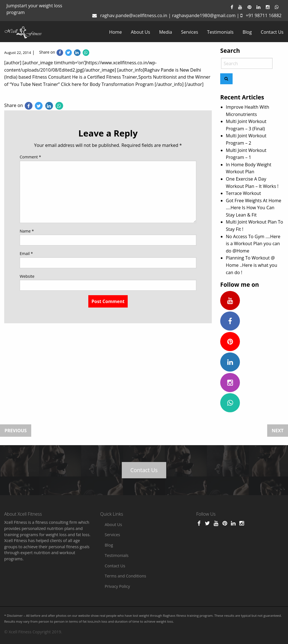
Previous (16, 431)
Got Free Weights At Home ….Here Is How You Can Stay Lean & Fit (254, 208)
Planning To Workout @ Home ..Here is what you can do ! (251, 265)
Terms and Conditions (125, 576)
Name (27, 231)
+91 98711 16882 (264, 15)
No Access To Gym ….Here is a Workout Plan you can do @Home (253, 244)
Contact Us (272, 32)
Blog (247, 32)
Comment (30, 157)
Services (190, 32)
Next (278, 431)
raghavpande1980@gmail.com (204, 15)
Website (27, 276)
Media (166, 32)
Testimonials (220, 32)
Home (115, 32)
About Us (140, 32)
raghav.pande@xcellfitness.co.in (134, 15)
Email (26, 253)
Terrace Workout (243, 193)
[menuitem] (115, 32)
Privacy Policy (117, 586)
